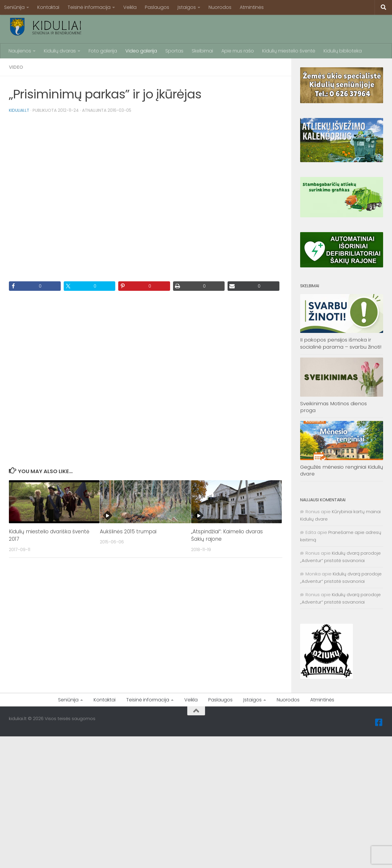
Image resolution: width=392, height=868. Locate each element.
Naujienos (20, 51)
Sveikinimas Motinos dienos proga (333, 407)
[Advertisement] (275, 28)
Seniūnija (14, 7)
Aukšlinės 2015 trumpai (128, 532)
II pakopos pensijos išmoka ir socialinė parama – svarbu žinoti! (341, 343)
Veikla (130, 7)
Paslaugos (157, 7)
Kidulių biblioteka (343, 51)
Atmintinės (252, 7)
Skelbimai (202, 51)
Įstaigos (187, 7)
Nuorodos (220, 7)
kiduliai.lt (19, 110)
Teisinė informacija (89, 7)
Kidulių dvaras (60, 51)
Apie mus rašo (238, 51)
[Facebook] (379, 722)
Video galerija (141, 51)
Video (16, 67)
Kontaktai (48, 7)
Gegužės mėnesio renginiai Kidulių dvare (342, 470)
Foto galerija (103, 51)
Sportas (174, 51)
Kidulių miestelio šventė (289, 51)
